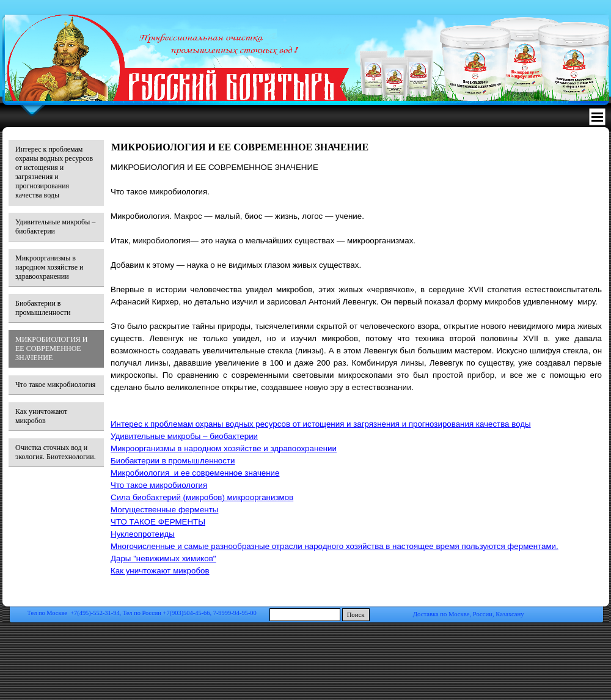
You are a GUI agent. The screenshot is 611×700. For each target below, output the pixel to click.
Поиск (356, 615)
